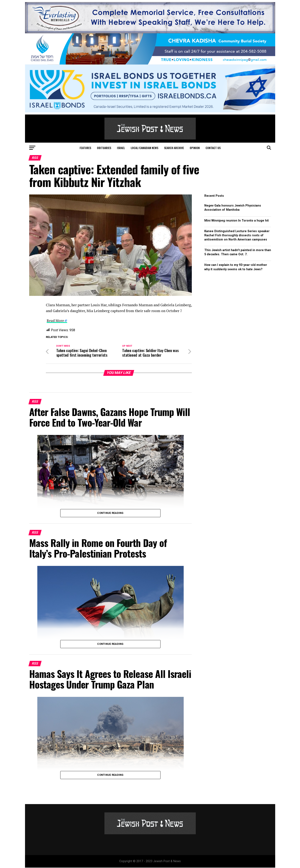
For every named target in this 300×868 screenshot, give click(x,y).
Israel (121, 148)
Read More (56, 321)
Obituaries (104, 148)
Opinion (195, 148)
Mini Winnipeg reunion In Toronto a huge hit (237, 221)
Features (85, 148)
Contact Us (213, 148)
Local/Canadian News (144, 148)
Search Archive (174, 148)
